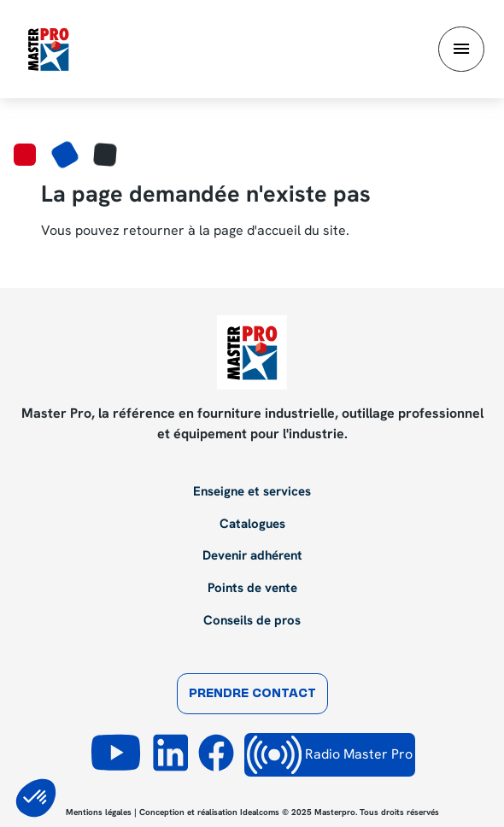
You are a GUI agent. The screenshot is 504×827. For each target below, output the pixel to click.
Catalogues (252, 525)
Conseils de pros (252, 621)
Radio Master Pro (330, 755)
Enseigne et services (252, 492)
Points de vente (252, 589)
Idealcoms (260, 812)
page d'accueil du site (280, 230)
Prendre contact (252, 694)
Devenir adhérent (252, 556)
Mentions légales (99, 812)
